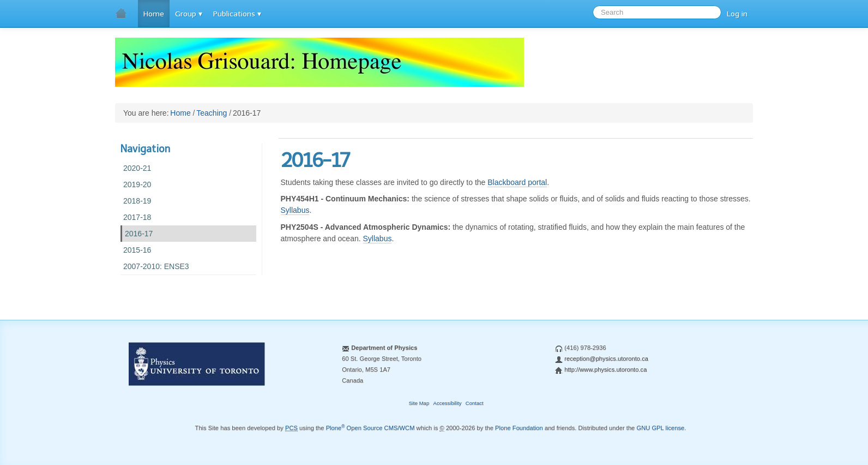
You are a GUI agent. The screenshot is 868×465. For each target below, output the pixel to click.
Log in (737, 14)
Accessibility (448, 403)
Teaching (212, 113)
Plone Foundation (519, 428)
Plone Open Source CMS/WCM (370, 428)
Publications (234, 14)
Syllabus (295, 210)
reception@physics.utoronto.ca (606, 359)
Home (154, 14)
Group (186, 14)
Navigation (145, 149)
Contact (475, 403)
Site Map (419, 403)
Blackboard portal (517, 182)
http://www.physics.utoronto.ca (605, 369)
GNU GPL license (660, 428)
